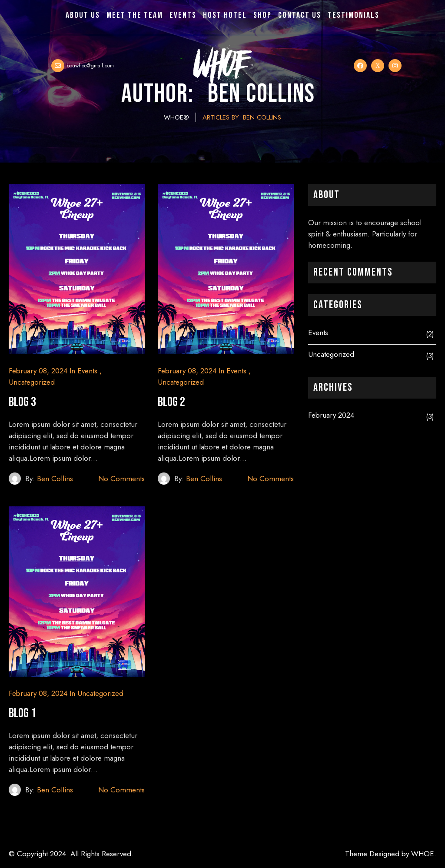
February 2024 (331, 415)
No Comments (121, 479)
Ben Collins (55, 479)
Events (87, 371)
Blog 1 (22, 713)
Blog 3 (22, 402)
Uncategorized (32, 382)
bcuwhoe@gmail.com (90, 66)
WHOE (423, 854)
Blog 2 (171, 402)
